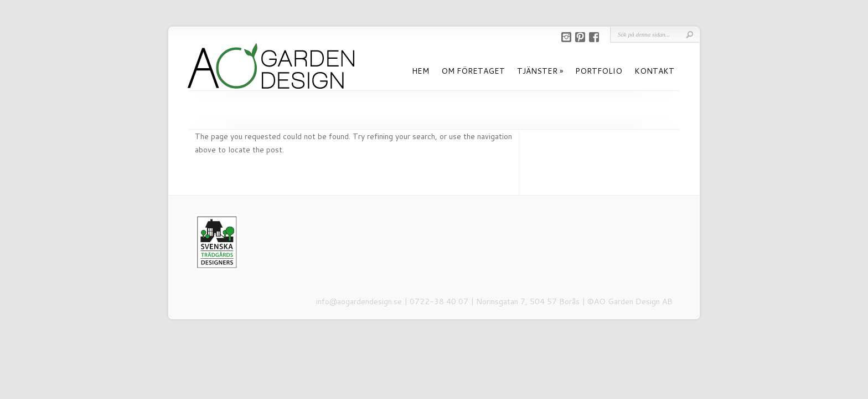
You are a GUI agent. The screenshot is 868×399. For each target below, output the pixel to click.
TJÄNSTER (537, 71)
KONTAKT (654, 71)
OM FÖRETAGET (473, 71)
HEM (420, 71)
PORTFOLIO (599, 71)
